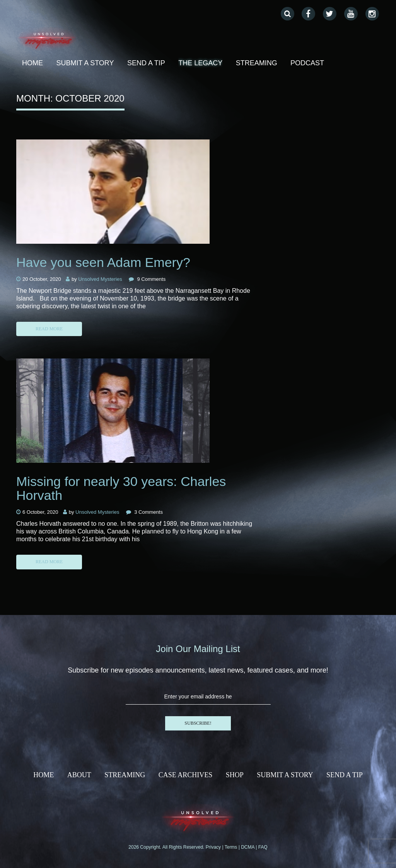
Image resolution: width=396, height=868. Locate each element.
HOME (44, 775)
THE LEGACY (200, 63)
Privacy (214, 847)
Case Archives (186, 775)
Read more (49, 329)
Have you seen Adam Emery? (103, 262)
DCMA (248, 847)
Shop (235, 775)
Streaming (257, 63)
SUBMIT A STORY (85, 63)
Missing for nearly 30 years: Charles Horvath (121, 488)
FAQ (263, 847)
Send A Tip (146, 63)
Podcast (307, 63)
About (79, 775)
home (32, 63)
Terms (232, 847)
